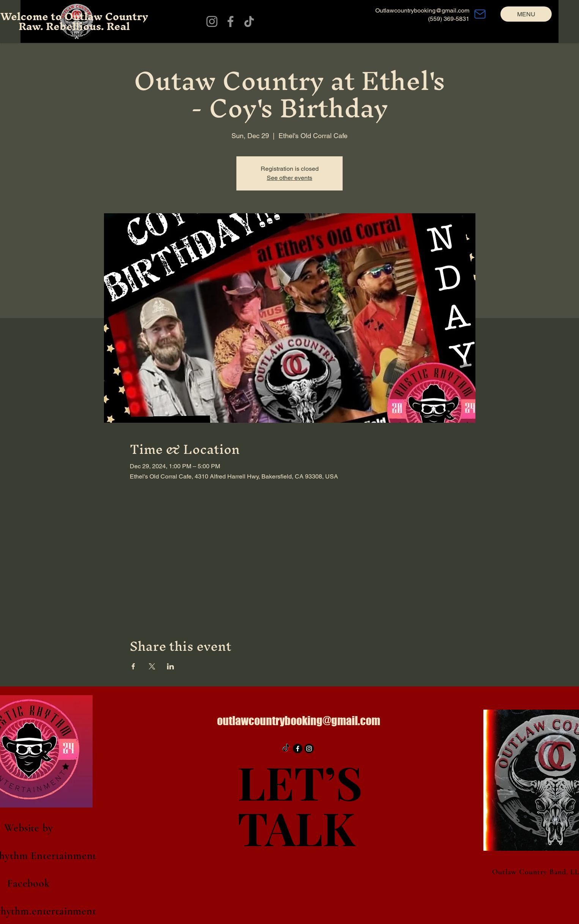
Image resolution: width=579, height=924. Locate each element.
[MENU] (526, 14)
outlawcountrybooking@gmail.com (299, 721)
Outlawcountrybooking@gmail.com (422, 10)
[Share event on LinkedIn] (171, 666)
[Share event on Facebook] (133, 666)
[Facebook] (230, 21)
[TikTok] (249, 21)
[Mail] (480, 14)
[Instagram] (212, 21)
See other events (289, 178)
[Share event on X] (152, 666)
